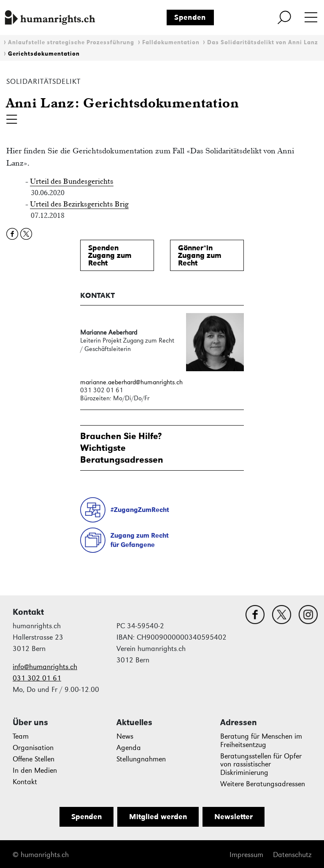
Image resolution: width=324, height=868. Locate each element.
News (125, 736)
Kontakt (25, 782)
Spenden (190, 17)
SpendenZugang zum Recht (110, 255)
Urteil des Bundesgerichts (72, 181)
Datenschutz (292, 855)
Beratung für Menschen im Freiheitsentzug (261, 741)
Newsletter (234, 817)
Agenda (129, 748)
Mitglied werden (158, 817)
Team (21, 736)
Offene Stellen (34, 759)
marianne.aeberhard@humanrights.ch (131, 382)
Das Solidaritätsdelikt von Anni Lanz (263, 42)
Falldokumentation (171, 42)
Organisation (33, 748)
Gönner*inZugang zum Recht (200, 255)
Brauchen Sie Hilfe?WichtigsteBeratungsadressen (122, 448)
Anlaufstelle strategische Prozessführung (71, 42)
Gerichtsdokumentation (44, 54)
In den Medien (35, 770)
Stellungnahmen (141, 759)
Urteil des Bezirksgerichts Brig (79, 204)
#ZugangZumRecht (140, 510)
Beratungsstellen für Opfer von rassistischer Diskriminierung (261, 765)
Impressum (246, 855)
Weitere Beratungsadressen (263, 784)
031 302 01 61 (37, 678)
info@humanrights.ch (45, 667)
